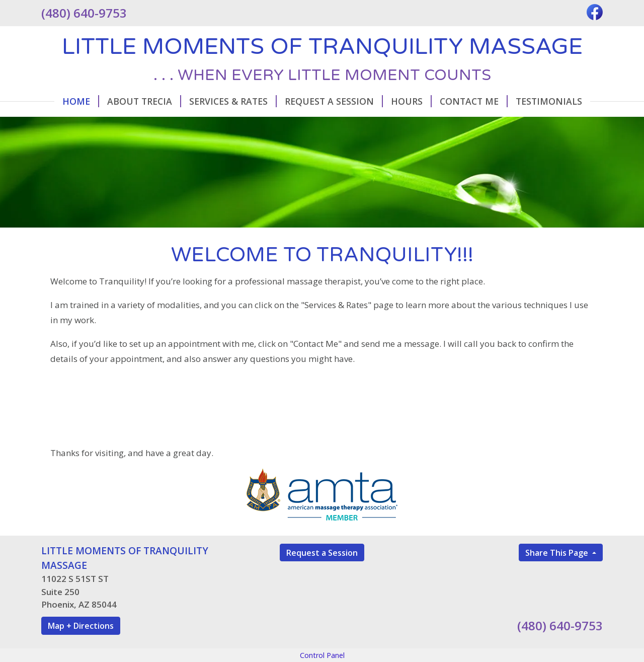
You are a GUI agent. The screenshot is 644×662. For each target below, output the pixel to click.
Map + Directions (81, 626)
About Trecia (144, 101)
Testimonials (549, 101)
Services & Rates (233, 101)
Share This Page (558, 553)
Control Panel (322, 655)
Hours (411, 101)
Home (81, 101)
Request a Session (322, 553)
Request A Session (334, 101)
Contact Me (474, 101)
